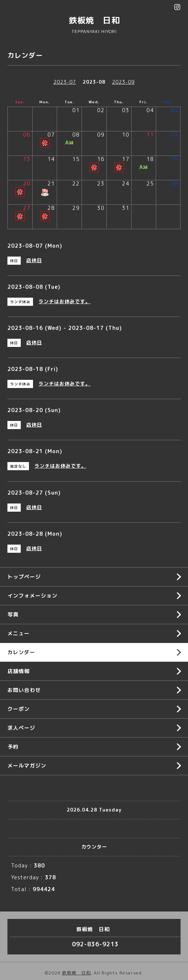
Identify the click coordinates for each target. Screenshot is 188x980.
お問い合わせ (24, 690)
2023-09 (123, 82)
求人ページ (21, 728)
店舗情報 (19, 671)
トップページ (24, 577)
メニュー (19, 633)
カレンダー (21, 652)
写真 (13, 614)
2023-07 (65, 82)
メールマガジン (27, 765)
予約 (13, 747)
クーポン (19, 709)
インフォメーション (32, 596)
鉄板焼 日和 (94, 20)
